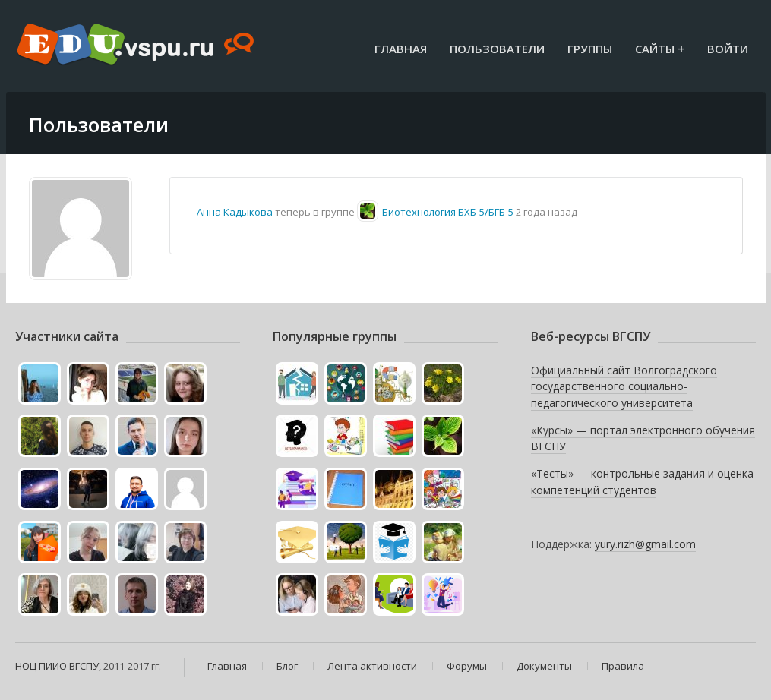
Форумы (467, 666)
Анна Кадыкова (235, 212)
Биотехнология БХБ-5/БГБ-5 (448, 212)
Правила (623, 666)
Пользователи (497, 49)
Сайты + (660, 49)
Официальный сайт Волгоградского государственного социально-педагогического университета (624, 386)
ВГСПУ (84, 666)
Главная (401, 49)
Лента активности (372, 666)
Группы (590, 49)
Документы (544, 666)
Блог (287, 666)
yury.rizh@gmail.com (645, 544)
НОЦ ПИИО (41, 666)
